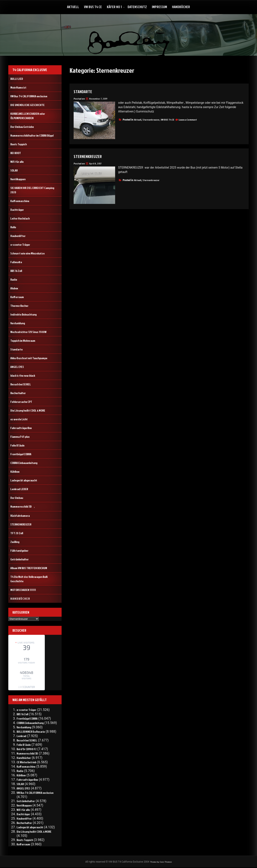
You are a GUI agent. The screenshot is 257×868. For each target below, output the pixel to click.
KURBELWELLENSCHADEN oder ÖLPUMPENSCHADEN (28, 116)
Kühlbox (15, 472)
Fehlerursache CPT (21, 402)
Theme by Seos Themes (161, 862)
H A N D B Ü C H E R (20, 599)
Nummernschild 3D (21, 506)
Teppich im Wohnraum (23, 341)
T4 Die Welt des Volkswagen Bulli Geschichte (29, 579)
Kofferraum (17, 297)
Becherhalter (18, 393)
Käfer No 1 (114, 7)
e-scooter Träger (20, 245)
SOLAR (14, 170)
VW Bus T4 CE (93, 7)
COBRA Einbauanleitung (24, 463)
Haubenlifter (18, 236)
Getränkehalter (19, 559)
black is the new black (23, 375)
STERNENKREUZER (90, 156)
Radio (14, 279)
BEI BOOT (16, 153)
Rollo (13, 227)
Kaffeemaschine (20, 201)
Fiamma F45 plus (20, 437)
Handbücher (181, 7)
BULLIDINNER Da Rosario (31, 732)
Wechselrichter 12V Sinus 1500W (28, 332)
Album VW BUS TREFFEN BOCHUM (29, 568)
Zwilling (15, 542)
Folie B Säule (17, 445)
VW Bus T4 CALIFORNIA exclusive (29, 96)
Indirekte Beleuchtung (23, 314)
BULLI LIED (17, 79)
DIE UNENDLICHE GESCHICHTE (27, 105)
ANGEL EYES (17, 367)
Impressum (159, 7)
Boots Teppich (19, 144)
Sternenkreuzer (151, 120)
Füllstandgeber (19, 551)
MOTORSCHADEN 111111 (23, 590)
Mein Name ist (18, 87)
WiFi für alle (17, 162)
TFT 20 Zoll (17, 533)
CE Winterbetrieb (26, 762)
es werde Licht (19, 419)
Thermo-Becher (19, 306)
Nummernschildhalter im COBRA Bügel (32, 135)
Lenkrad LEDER (19, 489)
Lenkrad (21, 736)
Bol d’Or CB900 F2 (27, 749)
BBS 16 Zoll (16, 271)
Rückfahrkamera (20, 516)
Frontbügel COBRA (21, 454)
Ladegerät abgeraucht (24, 480)
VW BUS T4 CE (167, 120)
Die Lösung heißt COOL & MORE (28, 410)
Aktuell (73, 7)
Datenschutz (137, 7)
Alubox (14, 288)
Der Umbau (17, 498)
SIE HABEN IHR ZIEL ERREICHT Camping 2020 (32, 190)
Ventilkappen (18, 179)
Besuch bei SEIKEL (21, 384)
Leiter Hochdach (20, 218)
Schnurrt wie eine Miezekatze (27, 253)
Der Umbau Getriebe (22, 127)
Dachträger (17, 210)
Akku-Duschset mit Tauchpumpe (29, 358)
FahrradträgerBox (21, 428)
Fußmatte (16, 262)
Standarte (84, 91)
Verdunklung (18, 323)
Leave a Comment (188, 120)
